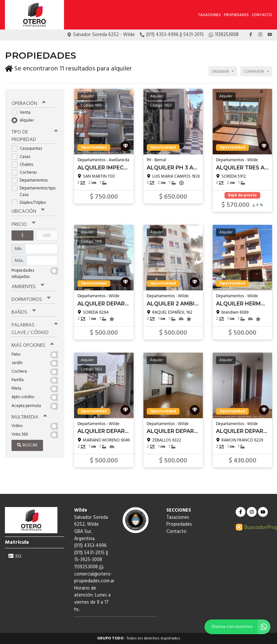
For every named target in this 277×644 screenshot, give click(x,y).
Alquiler (25, 119)
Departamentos (32, 179)
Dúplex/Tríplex (31, 201)
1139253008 (89, 567)
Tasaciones (209, 15)
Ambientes (28, 285)
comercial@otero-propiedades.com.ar (94, 578)
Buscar (27, 444)
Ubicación (28, 210)
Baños (24, 311)
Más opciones (33, 344)
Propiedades (236, 15)
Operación (29, 102)
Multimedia (29, 416)
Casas (23, 156)
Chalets (24, 163)
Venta (23, 111)
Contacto (262, 15)
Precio (23, 223)
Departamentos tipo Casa (33, 190)
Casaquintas (29, 148)
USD (47, 234)
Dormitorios (31, 298)
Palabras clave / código (35, 328)
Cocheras (26, 171)
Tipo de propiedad (35, 135)
